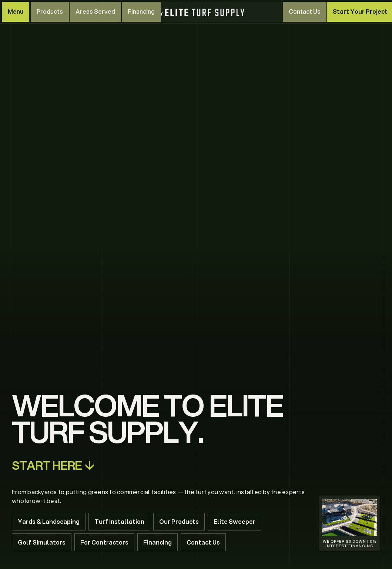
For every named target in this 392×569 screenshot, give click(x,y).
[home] (198, 12)
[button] (16, 12)
